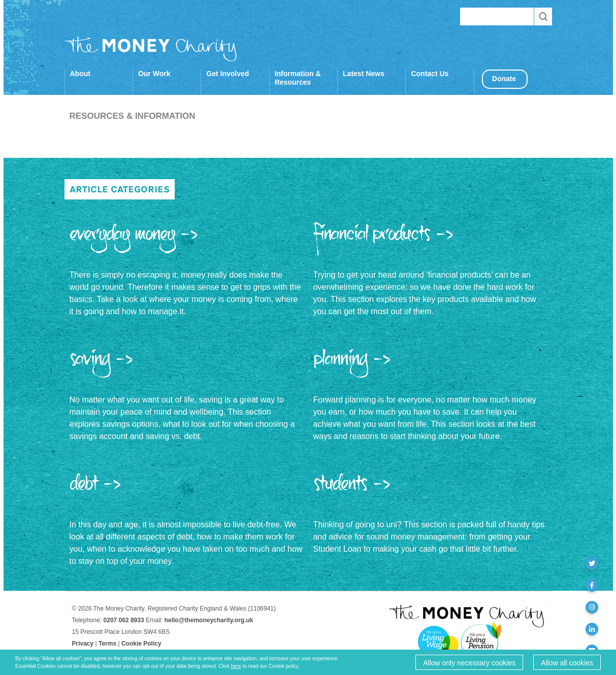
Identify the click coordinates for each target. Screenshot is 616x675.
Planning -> (352, 363)
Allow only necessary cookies (469, 663)
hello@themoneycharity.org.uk (209, 620)
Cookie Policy (141, 644)
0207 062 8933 (124, 620)
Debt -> (95, 488)
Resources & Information (132, 116)
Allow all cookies (567, 663)
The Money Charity (151, 49)
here (236, 666)
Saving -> (102, 363)
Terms (107, 644)
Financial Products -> (384, 239)
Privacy (83, 644)
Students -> (352, 488)
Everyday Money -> (134, 239)
